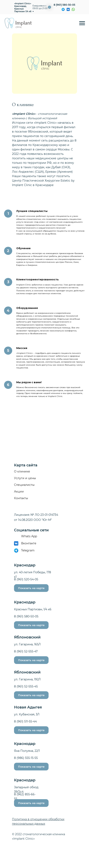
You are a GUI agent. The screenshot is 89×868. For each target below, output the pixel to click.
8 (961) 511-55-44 (25, 721)
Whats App (29, 536)
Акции (19, 491)
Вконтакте (29, 543)
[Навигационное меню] (82, 23)
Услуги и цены (25, 478)
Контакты (21, 498)
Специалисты (24, 485)
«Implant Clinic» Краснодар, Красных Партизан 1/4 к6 (23, 7)
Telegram (28, 550)
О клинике (22, 471)
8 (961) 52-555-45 (26, 686)
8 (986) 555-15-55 (26, 758)
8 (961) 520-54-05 (26, 579)
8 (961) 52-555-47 (26, 651)
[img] (73, 9)
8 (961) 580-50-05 (64, 5)
